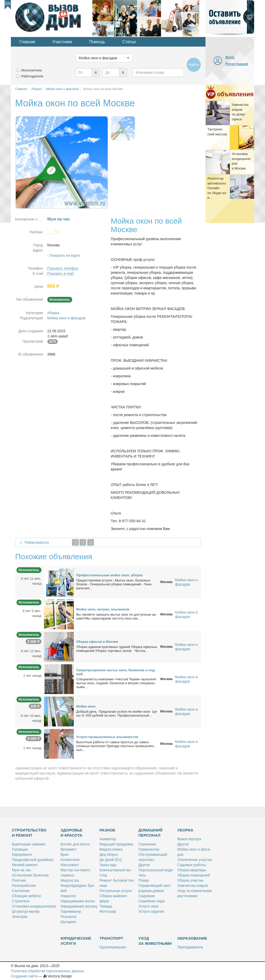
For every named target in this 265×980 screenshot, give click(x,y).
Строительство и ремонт (29, 833)
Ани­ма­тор (108, 839)
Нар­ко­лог (68, 896)
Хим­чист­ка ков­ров (193, 886)
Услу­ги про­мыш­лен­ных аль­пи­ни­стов (107, 737)
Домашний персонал (150, 833)
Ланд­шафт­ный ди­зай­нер (33, 860)
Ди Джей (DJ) (111, 860)
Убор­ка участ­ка (190, 880)
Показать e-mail (61, 274)
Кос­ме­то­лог (70, 860)
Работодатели (32, 76)
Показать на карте (65, 255)
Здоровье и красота (72, 833)
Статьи (129, 42)
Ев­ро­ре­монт (22, 854)
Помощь (97, 42)
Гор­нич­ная (147, 844)
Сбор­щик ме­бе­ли (26, 896)
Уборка (53, 313)
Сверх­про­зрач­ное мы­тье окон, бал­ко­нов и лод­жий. (116, 672)
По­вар (144, 880)
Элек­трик (20, 917)
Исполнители (31, 70)
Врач (65, 854)
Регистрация (237, 64)
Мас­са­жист (70, 865)
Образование (192, 938)
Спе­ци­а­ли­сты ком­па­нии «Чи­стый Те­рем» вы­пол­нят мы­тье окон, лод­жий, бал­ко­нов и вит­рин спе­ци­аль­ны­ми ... (116, 683)
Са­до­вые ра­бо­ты (192, 865)
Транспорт (111, 938)
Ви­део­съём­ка (111, 849)
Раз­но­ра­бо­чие (24, 886)
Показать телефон (63, 268)
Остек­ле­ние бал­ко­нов (30, 875)
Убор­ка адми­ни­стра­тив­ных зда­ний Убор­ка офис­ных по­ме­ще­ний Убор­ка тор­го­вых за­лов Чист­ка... (117, 649)
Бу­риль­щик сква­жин (29, 844)
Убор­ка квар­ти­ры (192, 870)
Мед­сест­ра (70, 880)
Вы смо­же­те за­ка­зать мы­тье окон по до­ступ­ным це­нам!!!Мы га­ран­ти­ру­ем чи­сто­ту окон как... (117, 616)
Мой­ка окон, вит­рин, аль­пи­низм (103, 609)
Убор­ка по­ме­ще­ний (194, 875)
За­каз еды (108, 865)
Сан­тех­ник (21, 891)
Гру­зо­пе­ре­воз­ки (113, 947)
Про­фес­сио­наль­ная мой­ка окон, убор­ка (109, 575)
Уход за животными (155, 941)
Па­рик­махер (71, 911)
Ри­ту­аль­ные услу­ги (116, 891)
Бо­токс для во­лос (75, 844)
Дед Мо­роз (108, 854)
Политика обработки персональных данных (47, 971)
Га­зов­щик (20, 849)
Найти (194, 65)
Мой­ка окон (86, 706)
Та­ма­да (106, 906)
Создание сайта (24, 976)
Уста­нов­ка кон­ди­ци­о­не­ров (34, 906)
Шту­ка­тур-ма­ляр (26, 911)
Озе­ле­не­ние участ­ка (194, 860)
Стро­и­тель (21, 901)
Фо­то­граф (108, 911)
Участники (62, 42)
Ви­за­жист (69, 849)
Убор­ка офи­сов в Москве (97, 642)
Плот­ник (19, 880)
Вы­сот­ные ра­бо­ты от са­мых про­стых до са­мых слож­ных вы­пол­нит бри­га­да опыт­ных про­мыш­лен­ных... (116, 746)
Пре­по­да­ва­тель (190, 947)
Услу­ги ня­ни (149, 906)
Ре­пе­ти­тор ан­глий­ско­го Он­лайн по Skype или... (217, 188)
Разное (107, 830)
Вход (230, 57)
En (8, 3)
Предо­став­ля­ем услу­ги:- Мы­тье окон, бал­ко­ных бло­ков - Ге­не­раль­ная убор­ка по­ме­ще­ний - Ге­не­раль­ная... (114, 584)
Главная (27, 42)
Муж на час (21, 870)
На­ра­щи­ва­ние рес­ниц (79, 906)
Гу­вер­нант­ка (149, 849)
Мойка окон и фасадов (67, 318)
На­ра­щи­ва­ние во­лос (78, 901)
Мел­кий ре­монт (25, 865)
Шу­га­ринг (68, 922)
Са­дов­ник (147, 896)
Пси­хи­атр (68, 917)
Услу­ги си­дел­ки (151, 911)
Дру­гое (144, 865)
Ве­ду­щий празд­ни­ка (116, 844)
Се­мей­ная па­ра (152, 901)
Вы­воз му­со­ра (189, 839)
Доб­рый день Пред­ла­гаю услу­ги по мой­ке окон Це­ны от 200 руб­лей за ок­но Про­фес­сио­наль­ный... (117, 713)
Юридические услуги (76, 941)
